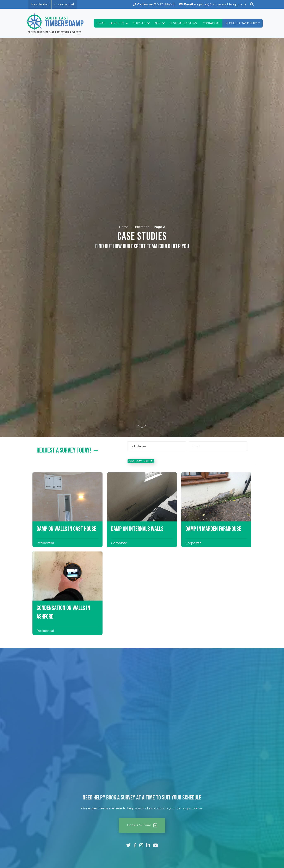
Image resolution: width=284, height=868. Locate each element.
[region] (54, 835)
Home (124, 116)
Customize (27, 851)
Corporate (119, 432)
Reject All (54, 851)
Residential (45, 432)
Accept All (81, 851)
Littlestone (141, 116)
